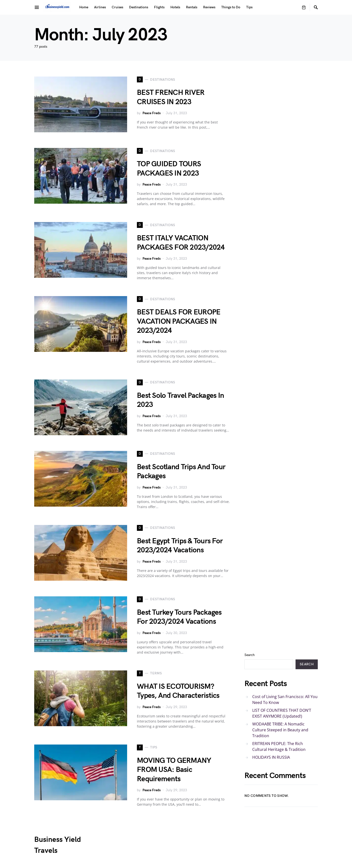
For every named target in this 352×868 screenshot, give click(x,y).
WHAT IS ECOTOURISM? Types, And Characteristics (178, 691)
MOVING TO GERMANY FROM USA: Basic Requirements (174, 770)
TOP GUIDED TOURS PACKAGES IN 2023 (169, 169)
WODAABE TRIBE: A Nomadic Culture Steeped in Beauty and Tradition (280, 730)
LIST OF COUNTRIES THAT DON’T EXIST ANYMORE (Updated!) (282, 713)
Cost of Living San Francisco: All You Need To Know (285, 700)
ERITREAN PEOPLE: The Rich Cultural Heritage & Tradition (279, 746)
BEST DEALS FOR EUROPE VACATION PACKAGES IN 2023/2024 (179, 321)
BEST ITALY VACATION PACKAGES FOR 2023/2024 (181, 243)
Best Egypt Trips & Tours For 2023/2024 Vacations (180, 546)
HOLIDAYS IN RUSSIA (271, 757)
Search (250, 655)
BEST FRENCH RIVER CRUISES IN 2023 (171, 97)
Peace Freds (152, 113)
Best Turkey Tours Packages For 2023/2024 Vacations (179, 617)
